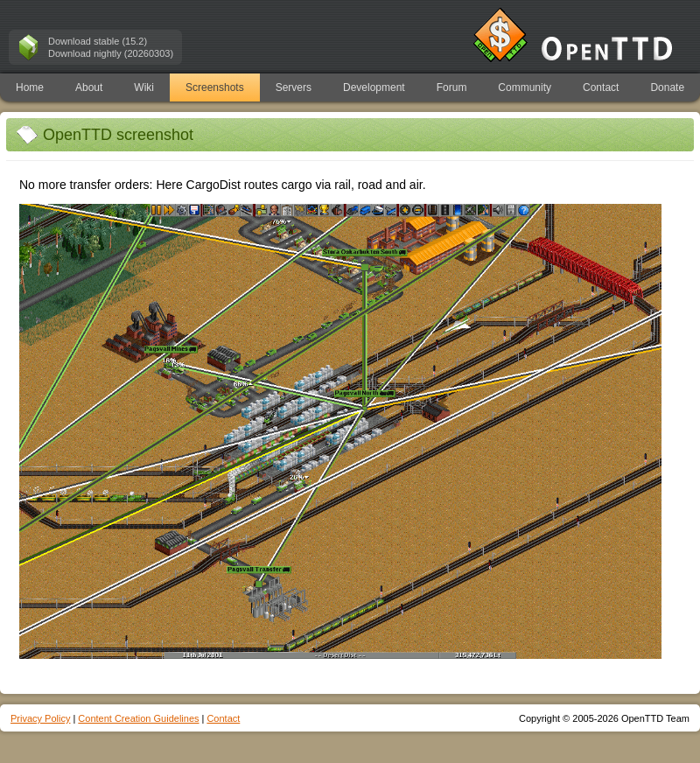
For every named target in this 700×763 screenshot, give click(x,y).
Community (525, 87)
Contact (601, 87)
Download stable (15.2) (98, 41)
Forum (452, 87)
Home (30, 87)
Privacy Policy (40, 718)
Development (374, 87)
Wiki (144, 87)
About (89, 87)
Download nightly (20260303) (111, 53)
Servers (294, 87)
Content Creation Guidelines (138, 718)
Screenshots (215, 87)
